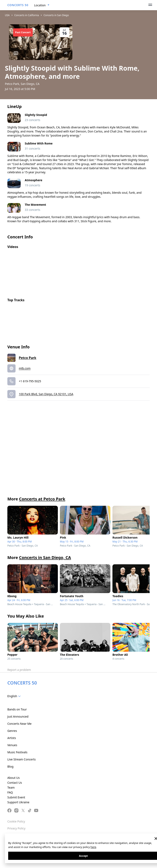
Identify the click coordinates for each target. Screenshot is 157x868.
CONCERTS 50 (18, 5)
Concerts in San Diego (56, 15)
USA (7, 15)
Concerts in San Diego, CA (45, 557)
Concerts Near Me (19, 724)
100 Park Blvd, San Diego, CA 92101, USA (46, 394)
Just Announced (18, 716)
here (93, 847)
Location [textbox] (40, 5)
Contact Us (15, 783)
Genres (12, 731)
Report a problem (19, 670)
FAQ (10, 792)
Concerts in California (27, 15)
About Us (13, 778)
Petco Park (27, 358)
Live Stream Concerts (21, 759)
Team (11, 787)
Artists (12, 738)
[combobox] (42, 5)
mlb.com (25, 368)
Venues (12, 745)
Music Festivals (17, 752)
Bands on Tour (17, 709)
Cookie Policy (16, 821)
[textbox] (15, 696)
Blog (10, 766)
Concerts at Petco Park (42, 499)
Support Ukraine (18, 802)
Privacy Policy (16, 828)
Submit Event (16, 797)
